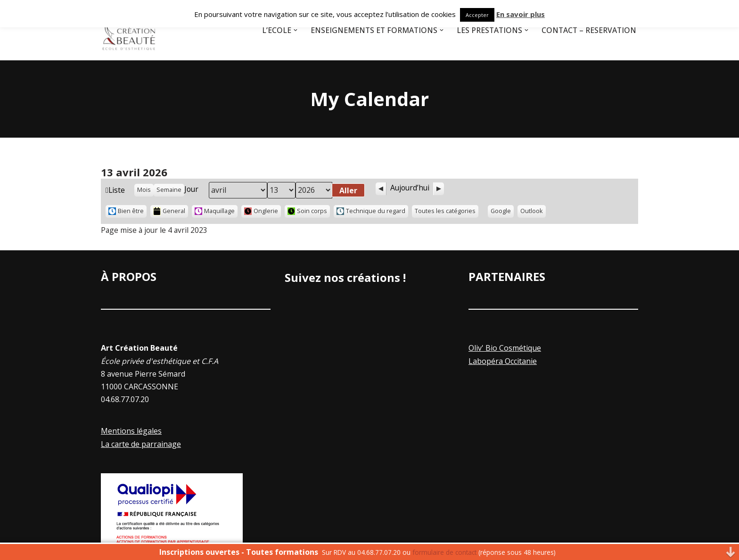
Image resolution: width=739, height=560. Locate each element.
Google (503, 212)
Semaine (169, 190)
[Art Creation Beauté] (129, 30)
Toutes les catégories (446, 211)
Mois (144, 190)
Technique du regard (371, 211)
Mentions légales (131, 432)
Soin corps (308, 211)
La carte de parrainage (141, 445)
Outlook (534, 212)
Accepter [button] (477, 15)
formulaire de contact (444, 552)
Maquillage (215, 211)
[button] (290, 30)
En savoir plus (521, 14)
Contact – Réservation (588, 30)
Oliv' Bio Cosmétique (505, 349)
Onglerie (262, 211)
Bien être (126, 211)
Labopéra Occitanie (503, 362)
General (169, 211)
